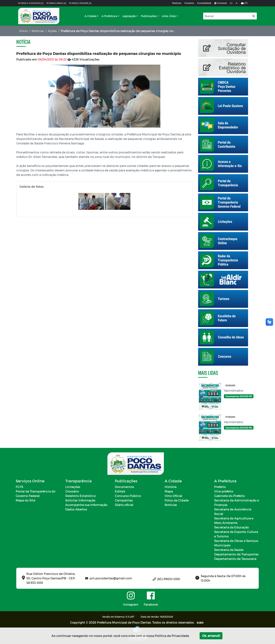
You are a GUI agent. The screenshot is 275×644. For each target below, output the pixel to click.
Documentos (124, 487)
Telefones (177, 3)
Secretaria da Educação (232, 527)
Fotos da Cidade (177, 500)
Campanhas (124, 500)
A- (237, 3)
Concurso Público (128, 496)
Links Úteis (169, 16)
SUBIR (200, 623)
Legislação (129, 16)
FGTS (19, 487)
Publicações (149, 16)
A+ (231, 3)
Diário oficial (124, 505)
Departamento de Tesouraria (235, 559)
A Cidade (91, 16)
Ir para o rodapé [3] (80, 3)
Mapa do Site (25, 500)
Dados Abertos (76, 509)
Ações (52, 31)
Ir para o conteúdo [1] (31, 3)
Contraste (221, 3)
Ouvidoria (189, 3)
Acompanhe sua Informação (86, 505)
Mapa (169, 491)
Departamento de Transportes (236, 554)
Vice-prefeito (224, 491)
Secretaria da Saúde (229, 550)
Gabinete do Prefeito (230, 496)
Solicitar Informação (80, 500)
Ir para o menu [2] (56, 3)
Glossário (72, 491)
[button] (253, 16)
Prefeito (220, 487)
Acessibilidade (204, 3)
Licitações (73, 487)
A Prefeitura (109, 16)
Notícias (38, 31)
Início (23, 31)
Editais (120, 491)
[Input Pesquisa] (227, 16)
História (171, 487)
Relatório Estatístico (81, 496)
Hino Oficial (173, 496)
